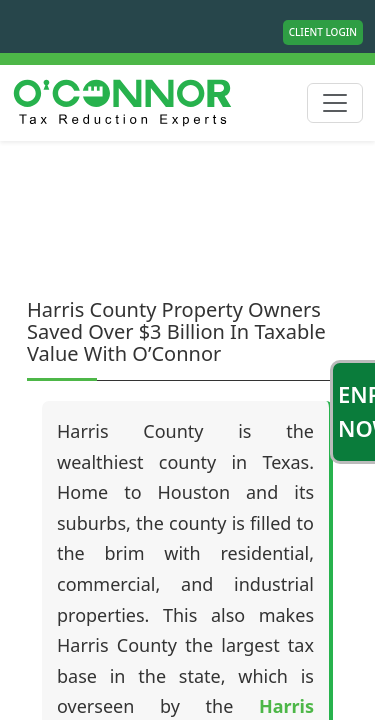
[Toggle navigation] (335, 103)
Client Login (323, 32)
